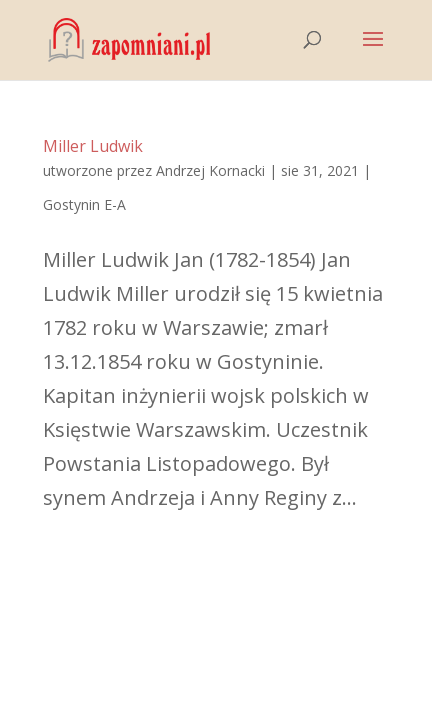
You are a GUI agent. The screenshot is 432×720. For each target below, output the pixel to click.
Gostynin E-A (84, 204)
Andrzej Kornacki (210, 170)
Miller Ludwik (93, 146)
